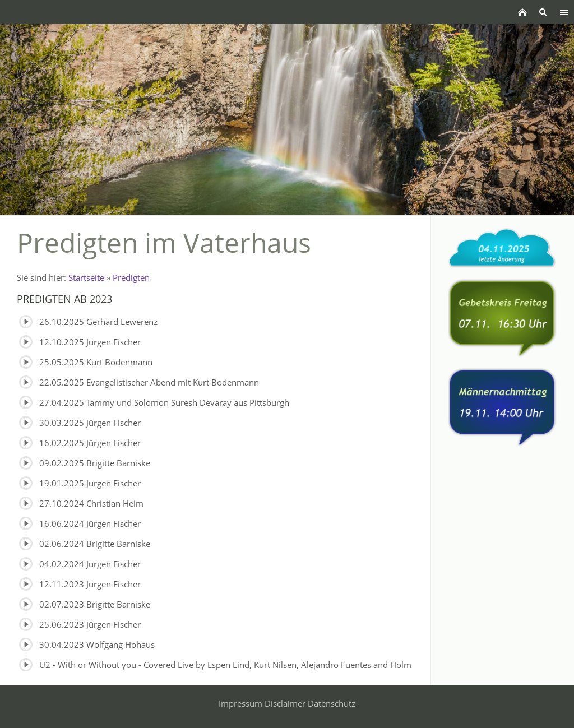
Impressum (240, 703)
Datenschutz (332, 703)
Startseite (86, 277)
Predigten (131, 277)
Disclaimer (285, 703)
